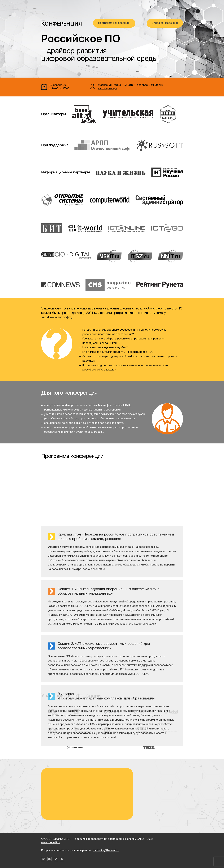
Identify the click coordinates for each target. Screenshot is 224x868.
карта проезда (108, 89)
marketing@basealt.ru (106, 850)
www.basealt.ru (51, 843)
